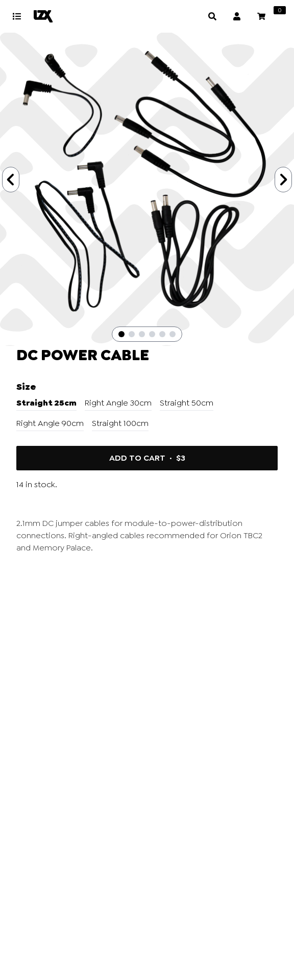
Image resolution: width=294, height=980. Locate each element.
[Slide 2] (132, 334)
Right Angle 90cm (50, 423)
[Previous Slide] (11, 180)
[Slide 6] (173, 334)
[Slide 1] (121, 334)
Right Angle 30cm (118, 403)
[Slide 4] (152, 334)
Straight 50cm (187, 403)
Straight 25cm (46, 403)
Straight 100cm (120, 423)
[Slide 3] (142, 334)
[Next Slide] (283, 180)
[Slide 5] (162, 334)
